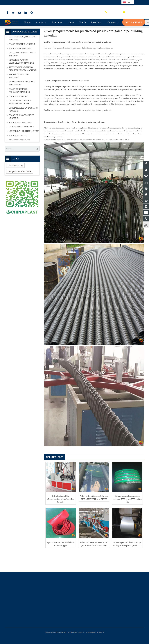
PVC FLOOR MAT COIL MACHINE (19, 93)
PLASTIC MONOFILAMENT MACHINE (21, 134)
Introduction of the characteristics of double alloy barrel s (61, 516)
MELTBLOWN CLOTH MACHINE (24, 148)
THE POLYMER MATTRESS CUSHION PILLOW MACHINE (23, 86)
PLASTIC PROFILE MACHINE (22, 61)
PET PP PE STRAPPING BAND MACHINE (22, 71)
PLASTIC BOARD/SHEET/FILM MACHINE (23, 55)
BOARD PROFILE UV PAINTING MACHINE (23, 127)
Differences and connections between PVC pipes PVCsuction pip (127, 516)
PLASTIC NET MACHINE (20, 140)
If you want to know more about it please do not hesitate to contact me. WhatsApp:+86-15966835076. (87, 157)
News (75, 33)
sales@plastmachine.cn (34, 3)
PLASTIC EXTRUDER (18, 113)
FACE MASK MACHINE (19, 157)
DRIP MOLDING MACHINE (21, 144)
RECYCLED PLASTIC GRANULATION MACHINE (21, 79)
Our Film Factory (15, 182)
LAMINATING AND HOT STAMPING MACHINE (20, 119)
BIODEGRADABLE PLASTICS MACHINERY (22, 100)
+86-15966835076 (14, 3)
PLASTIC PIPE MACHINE (20, 66)
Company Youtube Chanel (20, 188)
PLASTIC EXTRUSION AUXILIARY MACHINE (19, 108)
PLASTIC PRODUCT (18, 153)
